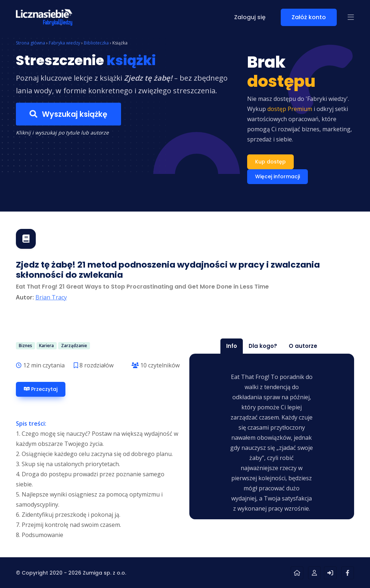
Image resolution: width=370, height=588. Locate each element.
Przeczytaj (41, 389)
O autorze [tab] (303, 346)
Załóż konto (309, 17)
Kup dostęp (270, 162)
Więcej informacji (277, 176)
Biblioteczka (96, 43)
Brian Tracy (51, 297)
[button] (351, 17)
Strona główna (31, 43)
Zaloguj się (250, 17)
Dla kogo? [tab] (263, 346)
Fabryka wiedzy (64, 43)
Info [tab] (232, 346)
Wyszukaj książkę (68, 114)
